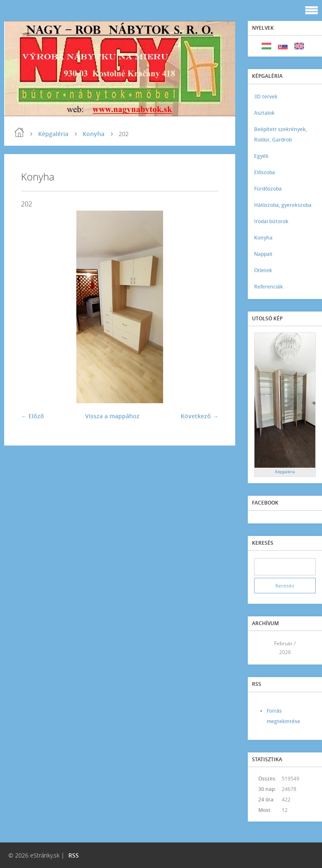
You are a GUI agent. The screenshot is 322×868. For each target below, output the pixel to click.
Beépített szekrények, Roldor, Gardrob (280, 134)
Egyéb (261, 156)
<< (263, 648)
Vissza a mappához (112, 416)
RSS (74, 855)
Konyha (93, 134)
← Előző (32, 416)
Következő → (200, 416)
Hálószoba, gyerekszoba (283, 205)
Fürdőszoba (268, 189)
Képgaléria (53, 134)
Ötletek (263, 270)
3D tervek (266, 97)
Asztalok (264, 113)
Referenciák (269, 287)
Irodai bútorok (271, 221)
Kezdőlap (19, 132)
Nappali (263, 254)
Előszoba (265, 172)
